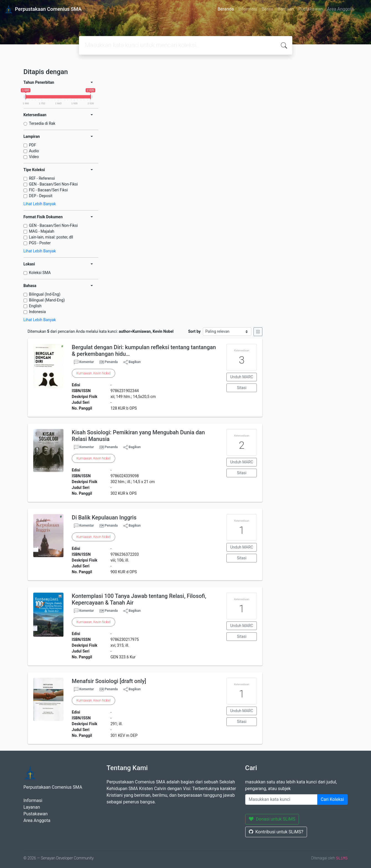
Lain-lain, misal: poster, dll (51, 237)
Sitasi (242, 388)
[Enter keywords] (281, 800)
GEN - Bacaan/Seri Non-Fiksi (54, 184)
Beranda (226, 9)
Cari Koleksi (332, 799)
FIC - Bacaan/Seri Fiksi (48, 190)
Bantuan (286, 9)
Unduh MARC (242, 377)
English (35, 306)
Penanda (111, 362)
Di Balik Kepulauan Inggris (104, 517)
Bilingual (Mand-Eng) (47, 300)
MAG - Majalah (42, 231)
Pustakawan (310, 9)
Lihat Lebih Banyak (40, 204)
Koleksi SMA (40, 273)
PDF (33, 145)
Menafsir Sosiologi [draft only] (109, 681)
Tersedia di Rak (42, 123)
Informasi (248, 9)
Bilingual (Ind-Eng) (45, 294)
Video (34, 157)
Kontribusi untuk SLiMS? (276, 832)
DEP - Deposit (41, 196)
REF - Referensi (42, 178)
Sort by (194, 331)
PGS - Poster (40, 243)
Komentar (84, 362)
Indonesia (38, 312)
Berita (267, 9)
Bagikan (132, 362)
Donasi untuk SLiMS (272, 819)
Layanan (32, 807)
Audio (34, 151)
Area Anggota (341, 9)
